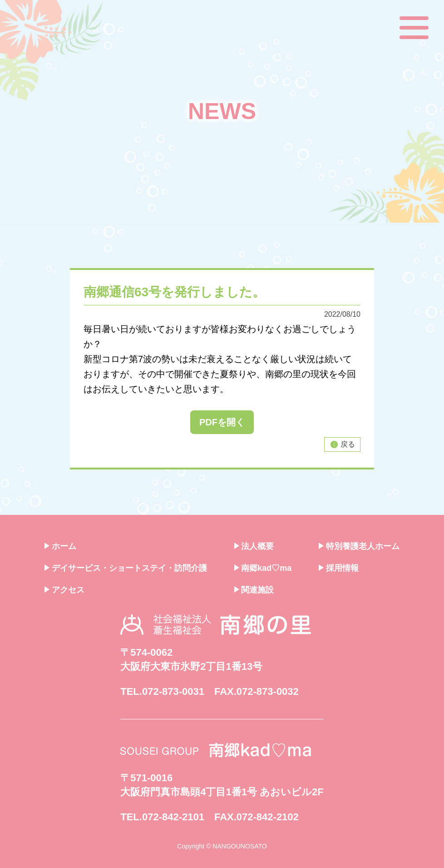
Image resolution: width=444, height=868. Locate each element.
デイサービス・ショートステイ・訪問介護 (126, 568)
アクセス (64, 590)
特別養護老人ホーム (359, 546)
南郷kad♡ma (263, 568)
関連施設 (254, 590)
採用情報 (339, 568)
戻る (342, 444)
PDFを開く (222, 422)
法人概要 (254, 546)
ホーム (60, 546)
